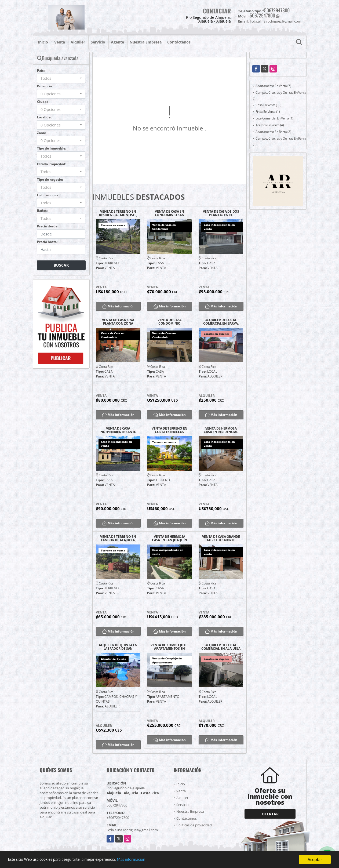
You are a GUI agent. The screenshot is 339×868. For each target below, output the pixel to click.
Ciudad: (43, 102)
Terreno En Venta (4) (270, 125)
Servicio (98, 42)
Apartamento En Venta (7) (273, 86)
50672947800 (262, 15)
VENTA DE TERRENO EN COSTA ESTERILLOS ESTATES (169, 430)
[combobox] (61, 78)
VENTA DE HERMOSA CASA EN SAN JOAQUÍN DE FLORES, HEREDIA (169, 538)
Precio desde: (48, 226)
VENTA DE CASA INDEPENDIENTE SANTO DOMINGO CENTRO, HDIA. (118, 430)
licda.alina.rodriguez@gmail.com (132, 830)
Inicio (43, 42)
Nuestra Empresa (146, 42)
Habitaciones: (48, 195)
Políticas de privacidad (194, 825)
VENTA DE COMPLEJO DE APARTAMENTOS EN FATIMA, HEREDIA (169, 647)
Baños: (42, 211)
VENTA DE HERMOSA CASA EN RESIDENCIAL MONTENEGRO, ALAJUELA (221, 430)
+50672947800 (276, 10)
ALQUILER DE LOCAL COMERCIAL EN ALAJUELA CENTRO (221, 647)
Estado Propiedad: (52, 164)
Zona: (41, 133)
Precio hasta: (47, 242)
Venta (60, 42)
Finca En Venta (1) (268, 112)
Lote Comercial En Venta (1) (274, 118)
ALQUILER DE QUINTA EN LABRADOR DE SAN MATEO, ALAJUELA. (118, 647)
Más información (143, 860)
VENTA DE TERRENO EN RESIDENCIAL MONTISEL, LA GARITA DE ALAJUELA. (118, 213)
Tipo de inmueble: (52, 148)
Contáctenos (179, 42)
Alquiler (78, 42)
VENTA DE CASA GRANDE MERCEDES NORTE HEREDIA (221, 538)
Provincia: (45, 86)
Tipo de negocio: (50, 179)
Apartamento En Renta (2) (273, 132)
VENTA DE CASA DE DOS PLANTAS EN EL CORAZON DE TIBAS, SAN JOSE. (221, 213)
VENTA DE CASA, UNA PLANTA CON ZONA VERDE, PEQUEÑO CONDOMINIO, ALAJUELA (118, 322)
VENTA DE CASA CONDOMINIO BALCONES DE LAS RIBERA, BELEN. (169, 322)
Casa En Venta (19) (268, 105)
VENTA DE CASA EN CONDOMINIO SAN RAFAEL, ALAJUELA (170, 213)
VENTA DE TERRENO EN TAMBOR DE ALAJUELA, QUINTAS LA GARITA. (118, 538)
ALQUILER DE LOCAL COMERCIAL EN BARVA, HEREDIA (221, 322)
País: (41, 70)
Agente (117, 42)
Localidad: (45, 117)
